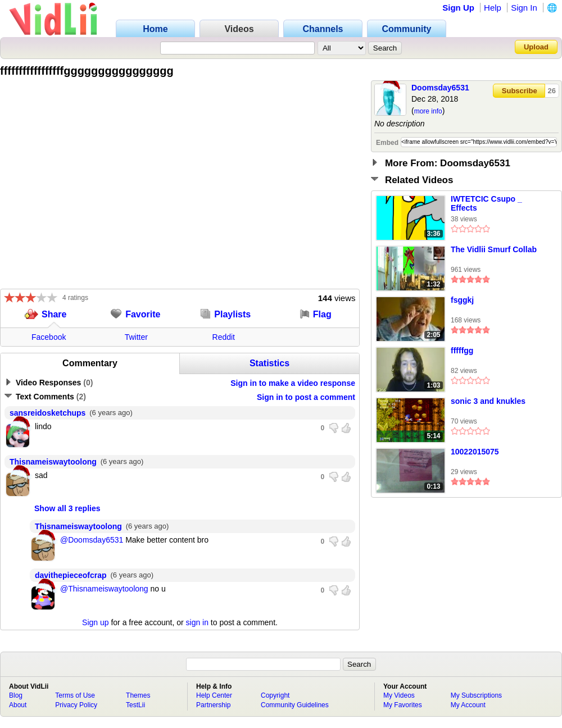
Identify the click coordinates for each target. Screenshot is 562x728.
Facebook (49, 337)
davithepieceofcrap (71, 575)
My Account (468, 705)
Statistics (269, 363)
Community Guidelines (295, 705)
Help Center (214, 695)
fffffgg (462, 351)
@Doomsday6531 (92, 540)
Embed (387, 143)
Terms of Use (75, 695)
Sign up (95, 622)
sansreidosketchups (47, 413)
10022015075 (475, 452)
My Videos (399, 695)
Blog (16, 695)
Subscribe (520, 91)
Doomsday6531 (440, 88)
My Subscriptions (476, 695)
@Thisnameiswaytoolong (104, 589)
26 (552, 91)
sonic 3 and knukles (488, 401)
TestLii (135, 705)
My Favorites (403, 705)
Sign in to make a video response (293, 383)
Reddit (224, 337)
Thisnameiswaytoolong (53, 462)
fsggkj (462, 300)
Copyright (275, 695)
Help (493, 8)
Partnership (213, 705)
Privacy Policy (76, 705)
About (18, 705)
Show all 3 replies (67, 508)
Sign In (524, 8)
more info (428, 111)
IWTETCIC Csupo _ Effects (486, 203)
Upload (536, 47)
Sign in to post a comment (306, 397)
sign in (197, 622)
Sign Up (458, 8)
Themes (138, 695)
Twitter (136, 337)
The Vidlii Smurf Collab (494, 249)
